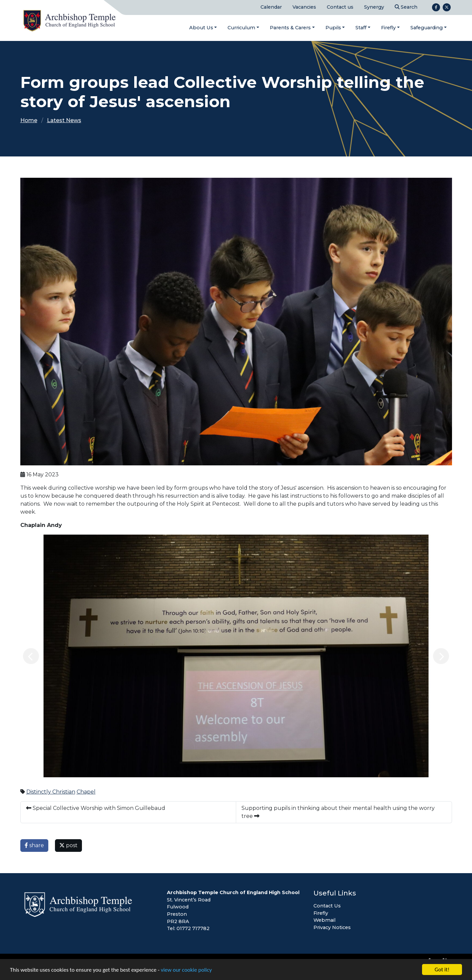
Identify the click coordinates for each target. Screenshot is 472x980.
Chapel (86, 792)
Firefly (388, 28)
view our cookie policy (186, 970)
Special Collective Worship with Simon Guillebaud (96, 808)
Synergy (374, 7)
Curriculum (241, 28)
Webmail (324, 920)
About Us (201, 28)
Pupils (333, 28)
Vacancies (304, 7)
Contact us (340, 7)
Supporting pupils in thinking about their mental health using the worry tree (338, 812)
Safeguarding (427, 28)
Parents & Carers (290, 28)
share (34, 845)
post (68, 845)
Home (29, 120)
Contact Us (327, 906)
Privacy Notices (332, 927)
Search (406, 7)
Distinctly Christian (51, 792)
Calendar (271, 7)
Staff (361, 28)
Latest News (64, 120)
